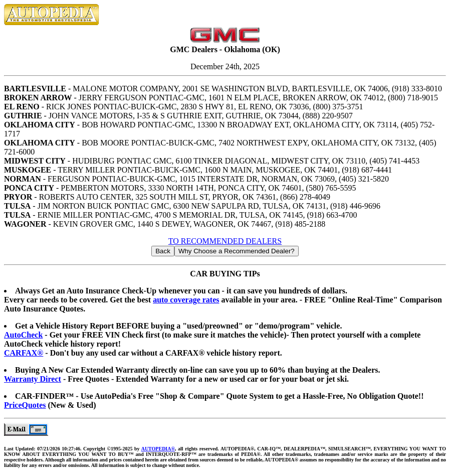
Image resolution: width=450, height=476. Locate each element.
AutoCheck (23, 335)
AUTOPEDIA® (158, 449)
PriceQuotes (25, 405)
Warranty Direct (33, 379)
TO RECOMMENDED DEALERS (225, 241)
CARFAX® (24, 353)
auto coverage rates (186, 300)
